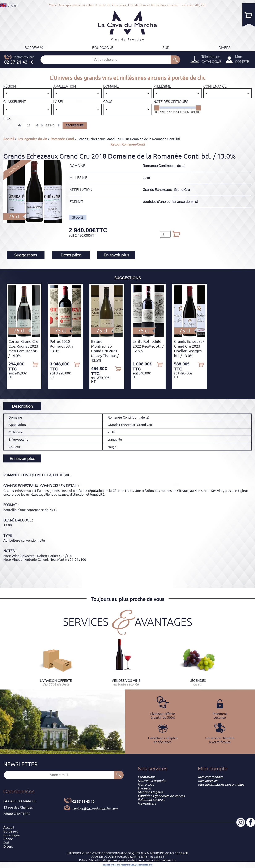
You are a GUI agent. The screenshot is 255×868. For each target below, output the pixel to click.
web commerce (142, 865)
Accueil (9, 139)
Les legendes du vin (32, 139)
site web (131, 865)
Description (71, 255)
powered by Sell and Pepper (115, 865)
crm (151, 865)
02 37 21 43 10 (83, 801)
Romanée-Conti (62, 139)
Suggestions (26, 255)
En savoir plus (116, 255)
